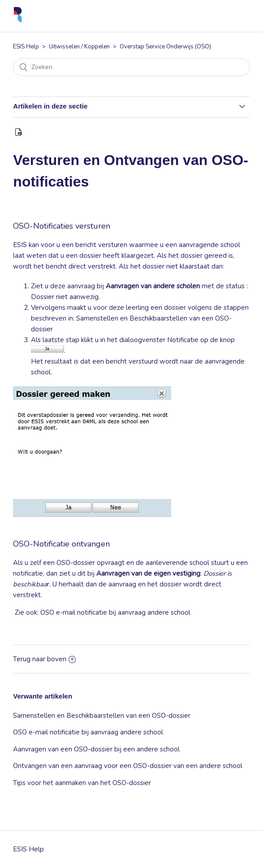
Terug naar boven (44, 659)
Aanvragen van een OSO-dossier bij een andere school (96, 749)
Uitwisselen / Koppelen (79, 47)
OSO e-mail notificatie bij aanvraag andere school (115, 612)
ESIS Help (26, 47)
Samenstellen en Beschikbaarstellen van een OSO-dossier (102, 716)
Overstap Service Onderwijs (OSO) (165, 47)
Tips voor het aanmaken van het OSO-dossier (82, 783)
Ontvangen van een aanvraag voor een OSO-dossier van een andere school (128, 766)
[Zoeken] (131, 67)
